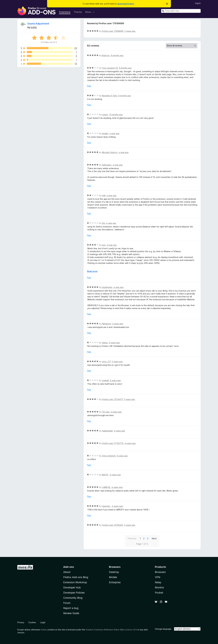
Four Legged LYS (110, 68)
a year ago (114, 133)
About (67, 572)
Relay (158, 582)
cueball (105, 380)
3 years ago (130, 31)
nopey (105, 115)
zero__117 (106, 361)
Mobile (113, 577)
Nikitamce (107, 324)
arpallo (105, 133)
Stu (104, 223)
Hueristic (106, 506)
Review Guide (71, 613)
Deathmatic (107, 287)
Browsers (160, 572)
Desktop (114, 572)
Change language (163, 629)
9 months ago (117, 55)
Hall (104, 195)
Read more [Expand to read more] (92, 271)
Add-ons (69, 567)
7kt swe (106, 412)
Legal (43, 622)
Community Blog (73, 598)
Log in (198, 3)
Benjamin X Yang (110, 96)
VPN (158, 577)
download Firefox (126, 4)
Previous (132, 538)
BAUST (105, 475)
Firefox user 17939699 (113, 31)
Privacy (21, 622)
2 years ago (118, 324)
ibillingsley (107, 165)
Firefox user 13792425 (113, 525)
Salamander (107, 431)
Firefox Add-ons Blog (76, 577)
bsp (104, 245)
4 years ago (116, 412)
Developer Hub (72, 587)
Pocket (159, 593)
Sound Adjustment (38, 24)
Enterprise (115, 582)
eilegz (105, 343)
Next (154, 538)
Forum (67, 603)
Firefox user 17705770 (113, 443)
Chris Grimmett (109, 456)
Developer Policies (74, 593)
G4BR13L (106, 487)
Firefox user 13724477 (112, 399)
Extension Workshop (75, 582)
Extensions (65, 12)
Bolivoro (106, 55)
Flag (89, 86)
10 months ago (116, 115)
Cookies (32, 622)
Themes (78, 12)
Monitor (159, 587)
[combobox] (181, 11)
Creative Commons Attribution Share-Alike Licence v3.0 (111, 630)
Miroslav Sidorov (110, 152)
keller (34, 27)
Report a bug (71, 608)
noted (43, 630)
